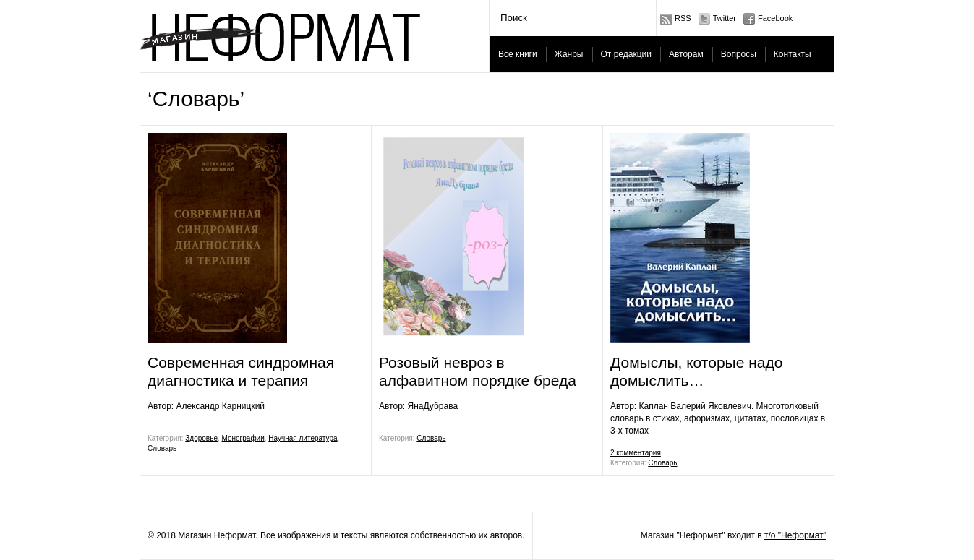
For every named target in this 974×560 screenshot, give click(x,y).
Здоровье (201, 438)
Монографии (243, 438)
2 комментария (636, 453)
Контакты (793, 54)
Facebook (775, 18)
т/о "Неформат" (795, 535)
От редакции (626, 54)
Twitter (725, 18)
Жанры (569, 54)
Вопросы (739, 54)
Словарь (162, 448)
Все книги (518, 54)
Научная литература (303, 438)
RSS (683, 18)
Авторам (686, 54)
